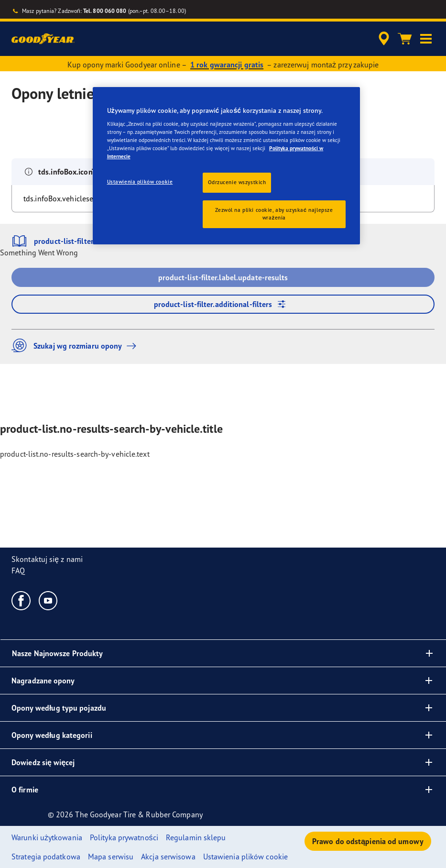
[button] (426, 39)
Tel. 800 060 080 (105, 11)
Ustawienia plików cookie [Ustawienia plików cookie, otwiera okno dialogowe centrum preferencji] (140, 182)
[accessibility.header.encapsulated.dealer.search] (382, 39)
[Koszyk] (405, 39)
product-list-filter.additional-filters (223, 304)
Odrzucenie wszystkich (237, 182)
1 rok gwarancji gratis (227, 65)
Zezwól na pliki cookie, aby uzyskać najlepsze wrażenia (274, 214)
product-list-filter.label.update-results (223, 277)
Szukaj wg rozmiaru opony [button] (76, 346)
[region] (227, 166)
